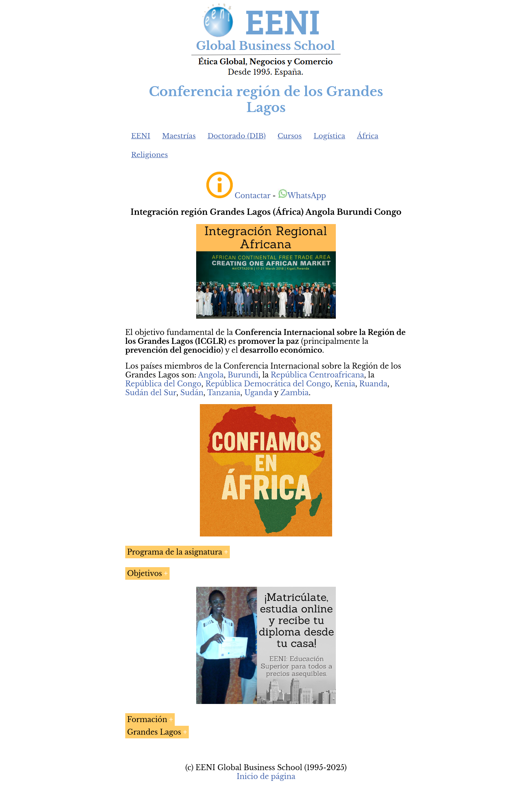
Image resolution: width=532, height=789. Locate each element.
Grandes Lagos (154, 732)
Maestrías (179, 136)
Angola (211, 375)
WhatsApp (302, 196)
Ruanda (373, 384)
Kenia (345, 384)
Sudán (192, 393)
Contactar (253, 196)
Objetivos (145, 573)
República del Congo (163, 384)
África (368, 136)
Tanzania (224, 393)
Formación (147, 719)
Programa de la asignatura (175, 552)
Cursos (290, 136)
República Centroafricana (318, 375)
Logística (330, 136)
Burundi (243, 375)
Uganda (258, 393)
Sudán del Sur (151, 393)
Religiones (149, 155)
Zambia (294, 393)
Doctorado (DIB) (237, 136)
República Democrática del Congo (268, 384)
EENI (141, 136)
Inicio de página (266, 776)
